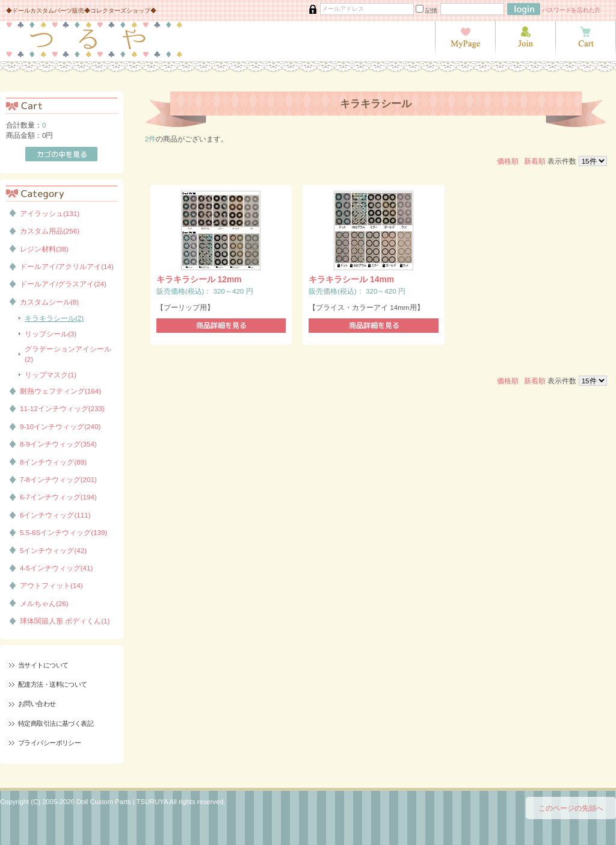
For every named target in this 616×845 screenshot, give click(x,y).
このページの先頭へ (571, 808)
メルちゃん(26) (44, 603)
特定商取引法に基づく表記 (56, 723)
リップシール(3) (51, 334)
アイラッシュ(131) (50, 213)
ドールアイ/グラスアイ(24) (63, 284)
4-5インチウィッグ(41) (56, 568)
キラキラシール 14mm (351, 279)
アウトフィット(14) (51, 585)
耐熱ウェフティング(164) (60, 391)
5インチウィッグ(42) (53, 550)
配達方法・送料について (53, 684)
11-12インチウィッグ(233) (62, 408)
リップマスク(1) (51, 375)
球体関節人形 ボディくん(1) (65, 621)
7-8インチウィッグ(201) (58, 479)
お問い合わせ (37, 704)
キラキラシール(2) (54, 318)
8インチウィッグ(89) (53, 462)
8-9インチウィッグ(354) (58, 444)
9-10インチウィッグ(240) (60, 426)
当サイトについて (43, 665)
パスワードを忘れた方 (571, 10)
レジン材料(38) (44, 249)
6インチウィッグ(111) (55, 515)
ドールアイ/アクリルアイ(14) (67, 266)
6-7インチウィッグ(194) (58, 497)
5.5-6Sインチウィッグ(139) (63, 532)
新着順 (535, 161)
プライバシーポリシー (49, 743)
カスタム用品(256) (50, 231)
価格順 (508, 161)
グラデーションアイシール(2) (68, 354)
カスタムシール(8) (49, 302)
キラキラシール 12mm (199, 279)
